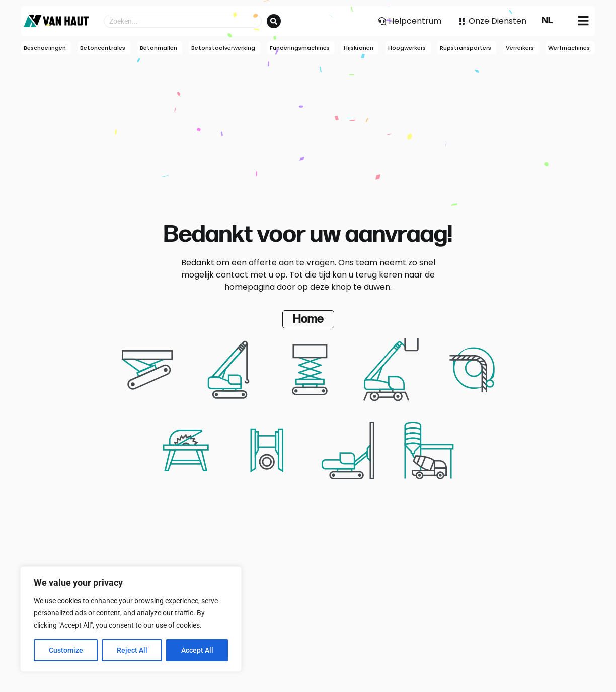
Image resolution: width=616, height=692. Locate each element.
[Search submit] (274, 21)
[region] (131, 619)
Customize (66, 650)
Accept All (197, 650)
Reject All (132, 650)
